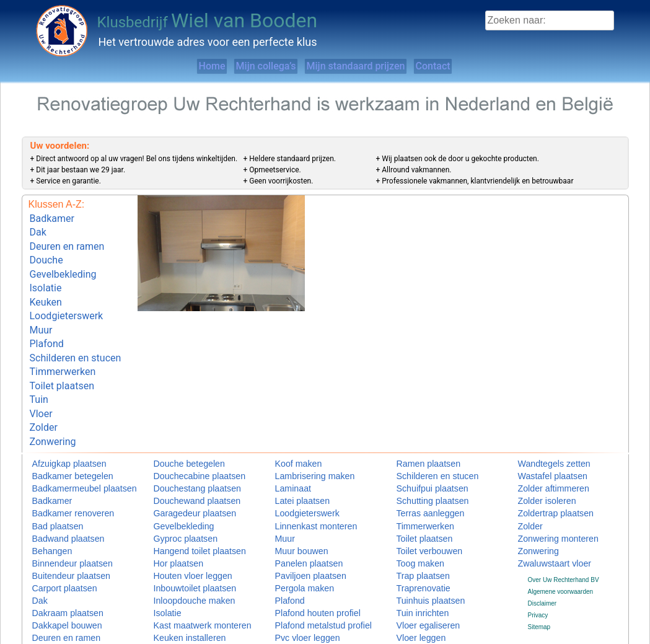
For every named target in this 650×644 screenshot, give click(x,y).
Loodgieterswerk (67, 299)
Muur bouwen (294, 510)
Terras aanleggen (420, 474)
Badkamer (52, 217)
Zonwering (53, 404)
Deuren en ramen (67, 241)
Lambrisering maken (303, 439)
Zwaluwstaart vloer (544, 522)
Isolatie (46, 276)
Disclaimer (542, 561)
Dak (38, 229)
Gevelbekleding (63, 264)
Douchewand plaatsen (184, 462)
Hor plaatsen (171, 522)
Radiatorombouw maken (309, 617)
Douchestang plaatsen (185, 450)
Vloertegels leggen (422, 605)
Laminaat (288, 450)
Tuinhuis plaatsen (421, 558)
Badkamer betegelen (61, 439)
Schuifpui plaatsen (422, 450)
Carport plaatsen (55, 546)
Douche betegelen (179, 427)
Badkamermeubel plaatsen (69, 450)
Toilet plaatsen (62, 358)
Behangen (46, 510)
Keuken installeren (179, 593)
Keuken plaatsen (177, 617)
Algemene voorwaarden (561, 548)
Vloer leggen (414, 593)
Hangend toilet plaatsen (186, 510)
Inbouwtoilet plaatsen (183, 546)
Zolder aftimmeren (543, 450)
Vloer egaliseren (419, 581)
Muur (41, 311)
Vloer (41, 381)
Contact (470, 66)
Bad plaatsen (50, 486)
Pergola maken (296, 546)
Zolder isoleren (538, 462)
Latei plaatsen (294, 462)
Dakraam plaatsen (57, 569)
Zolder (44, 393)
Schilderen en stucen (76, 334)
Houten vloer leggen (182, 533)
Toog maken (413, 522)
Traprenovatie (415, 546)
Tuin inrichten (415, 569)
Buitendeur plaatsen (60, 533)
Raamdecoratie (296, 605)
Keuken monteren (178, 605)
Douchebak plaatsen (60, 617)
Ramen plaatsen (419, 427)
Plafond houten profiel (305, 569)
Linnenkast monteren (304, 486)
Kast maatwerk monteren (188, 581)
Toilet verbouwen (420, 510)
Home (172, 66)
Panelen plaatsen (299, 522)
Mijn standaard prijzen (367, 66)
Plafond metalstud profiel (309, 581)
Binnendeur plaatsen (61, 522)
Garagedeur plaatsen (183, 474)
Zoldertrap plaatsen (545, 474)
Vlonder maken (417, 617)
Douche (46, 253)
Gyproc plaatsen (176, 498)
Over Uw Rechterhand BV (564, 536)
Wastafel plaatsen (542, 439)
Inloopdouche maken (182, 558)
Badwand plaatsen (58, 498)
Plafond (47, 323)
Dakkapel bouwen (57, 581)
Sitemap (539, 584)
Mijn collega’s (252, 66)
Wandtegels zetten (543, 427)
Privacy (538, 572)
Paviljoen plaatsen (300, 533)
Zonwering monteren (547, 498)
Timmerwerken (63, 346)
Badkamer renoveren (61, 474)
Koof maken (292, 427)
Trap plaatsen (415, 533)
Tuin (39, 369)
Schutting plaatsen (422, 462)
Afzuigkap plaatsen (59, 427)
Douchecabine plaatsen (186, 439)
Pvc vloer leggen (298, 593)
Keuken (46, 287)
